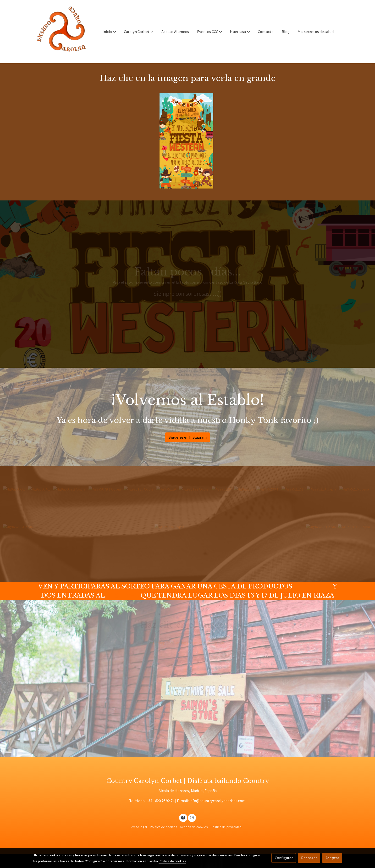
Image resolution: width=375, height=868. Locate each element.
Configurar (284, 858)
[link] (63, 32)
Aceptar (332, 858)
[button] (109, 32)
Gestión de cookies (194, 827)
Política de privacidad (226, 827)
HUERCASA (313, 586)
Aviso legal (139, 827)
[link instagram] (192, 817)
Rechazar (309, 858)
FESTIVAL (123, 596)
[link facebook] (183, 817)
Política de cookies (163, 827)
